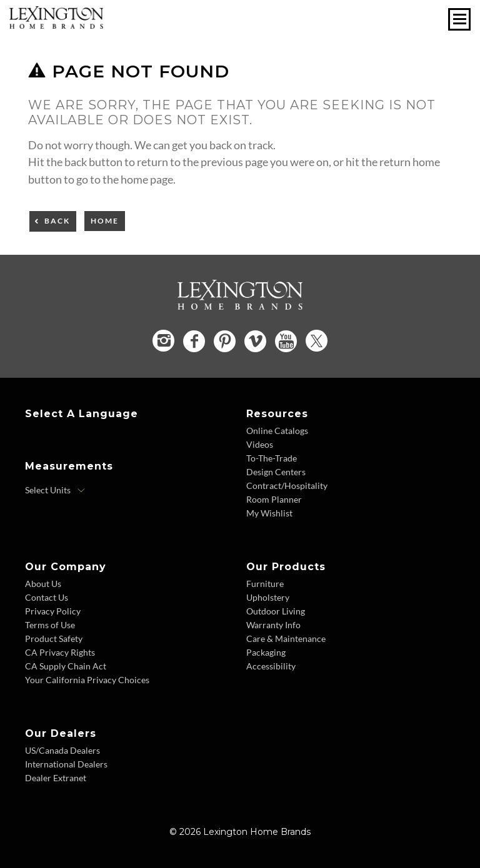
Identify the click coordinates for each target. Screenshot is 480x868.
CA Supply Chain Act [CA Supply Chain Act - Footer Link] (66, 666)
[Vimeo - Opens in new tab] (255, 341)
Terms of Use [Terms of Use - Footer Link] (50, 625)
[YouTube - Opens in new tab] (286, 341)
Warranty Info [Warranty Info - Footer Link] (273, 625)
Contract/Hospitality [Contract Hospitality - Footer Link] (287, 486)
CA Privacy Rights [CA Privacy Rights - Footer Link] (60, 652)
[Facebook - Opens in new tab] (194, 341)
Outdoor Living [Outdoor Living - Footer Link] (276, 611)
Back (57, 221)
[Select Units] (55, 490)
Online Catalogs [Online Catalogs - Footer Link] (277, 431)
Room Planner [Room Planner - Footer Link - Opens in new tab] (274, 499)
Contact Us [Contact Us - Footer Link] (47, 597)
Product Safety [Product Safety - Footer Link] (54, 639)
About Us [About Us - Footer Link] (43, 584)
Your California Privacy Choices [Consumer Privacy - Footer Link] (87, 680)
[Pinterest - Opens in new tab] (225, 341)
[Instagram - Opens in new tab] (163, 341)
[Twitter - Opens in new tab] (317, 341)
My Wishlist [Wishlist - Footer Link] (269, 513)
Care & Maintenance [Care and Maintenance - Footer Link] (286, 639)
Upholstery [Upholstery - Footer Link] (268, 597)
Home (105, 221)
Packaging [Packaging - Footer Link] (266, 652)
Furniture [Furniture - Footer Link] (265, 584)
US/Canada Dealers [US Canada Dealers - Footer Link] (62, 750)
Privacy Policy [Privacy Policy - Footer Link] (53, 611)
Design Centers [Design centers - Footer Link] (276, 472)
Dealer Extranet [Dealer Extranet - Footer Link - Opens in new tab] (56, 778)
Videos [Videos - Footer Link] (260, 444)
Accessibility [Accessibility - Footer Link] (271, 666)
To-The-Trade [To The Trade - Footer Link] (272, 458)
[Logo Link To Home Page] (56, 24)
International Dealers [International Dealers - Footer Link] (66, 764)
